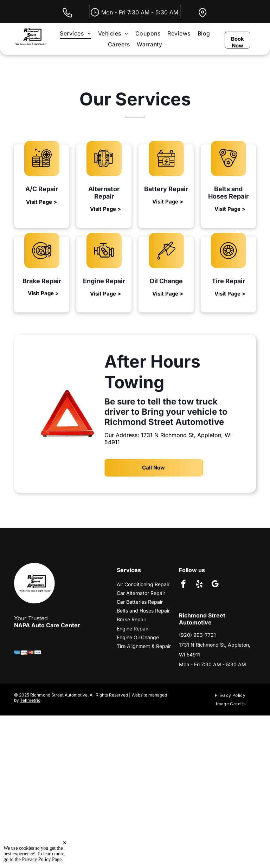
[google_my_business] (215, 585)
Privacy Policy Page (42, 859)
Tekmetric (30, 700)
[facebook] (183, 585)
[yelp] (199, 585)
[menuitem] (75, 33)
